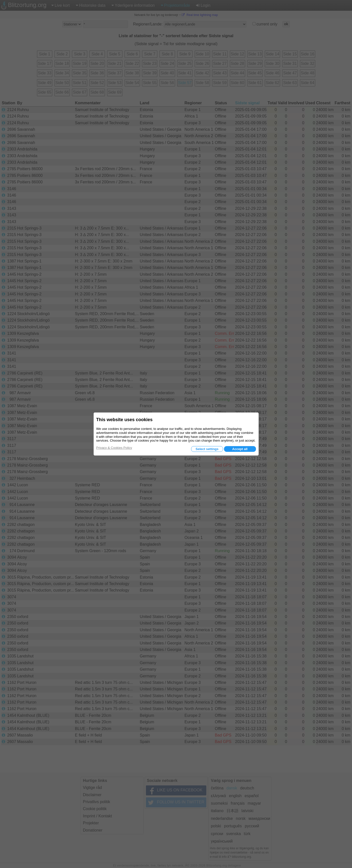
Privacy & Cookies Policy (114, 448)
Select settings (207, 449)
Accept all (240, 449)
